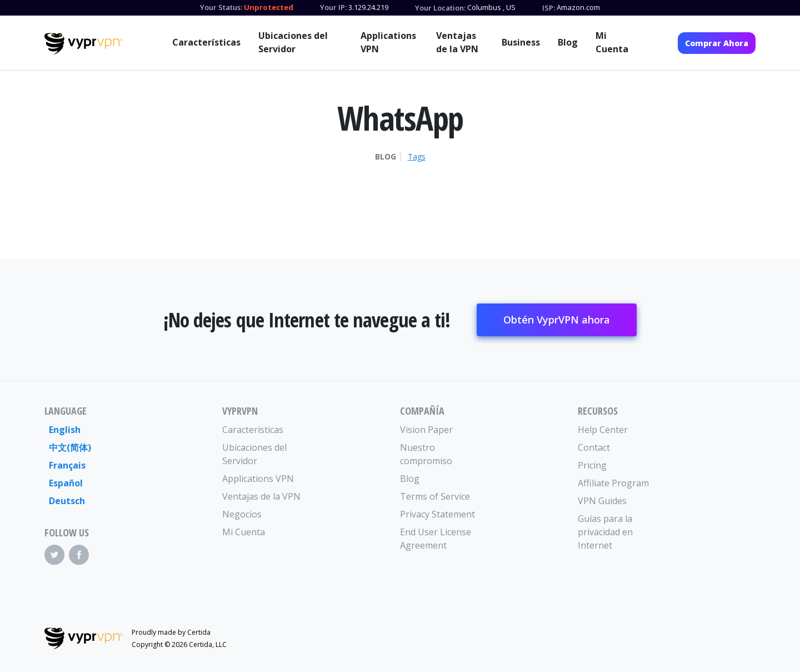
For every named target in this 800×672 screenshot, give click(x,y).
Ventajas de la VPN (457, 42)
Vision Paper (426, 430)
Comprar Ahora (717, 43)
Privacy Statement (437, 514)
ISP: (549, 8)
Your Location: (440, 8)
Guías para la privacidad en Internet (605, 532)
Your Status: (221, 7)
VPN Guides (602, 501)
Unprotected (269, 7)
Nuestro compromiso (426, 454)
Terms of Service (435, 496)
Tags (417, 157)
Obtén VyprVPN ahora (557, 320)
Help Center (603, 430)
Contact (594, 447)
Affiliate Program (613, 483)
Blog (568, 42)
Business (521, 42)
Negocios (242, 514)
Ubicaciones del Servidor (293, 42)
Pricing (592, 465)
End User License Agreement (436, 539)
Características (206, 42)
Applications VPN (388, 42)
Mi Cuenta (612, 42)
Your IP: (333, 7)
